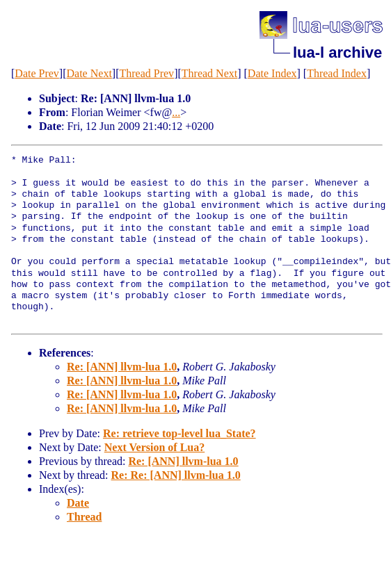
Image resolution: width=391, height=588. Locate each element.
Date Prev (37, 73)
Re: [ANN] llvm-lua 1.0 (122, 367)
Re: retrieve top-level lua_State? (179, 433)
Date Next (89, 73)
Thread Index (337, 73)
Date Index (272, 73)
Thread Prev (146, 73)
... (176, 112)
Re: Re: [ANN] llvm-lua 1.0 (176, 475)
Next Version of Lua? (154, 447)
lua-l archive (337, 52)
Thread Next (209, 73)
